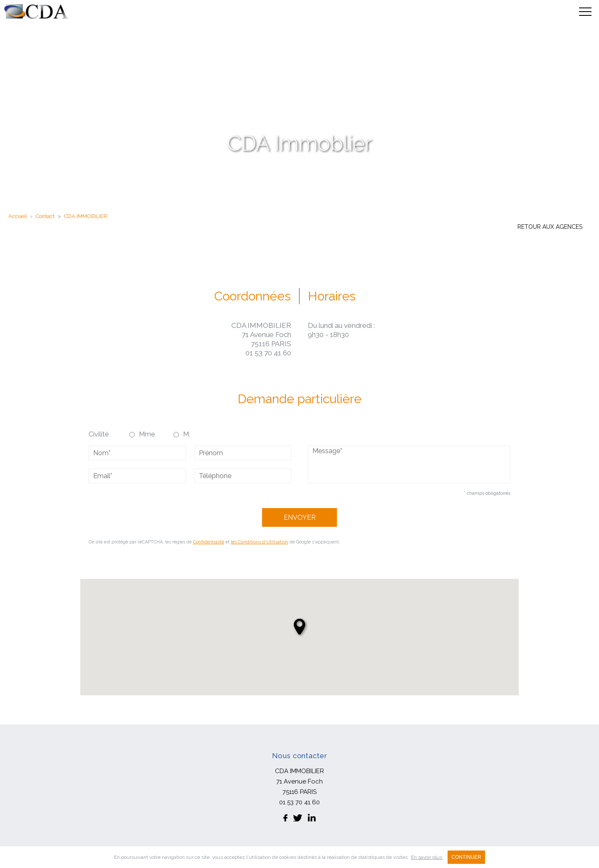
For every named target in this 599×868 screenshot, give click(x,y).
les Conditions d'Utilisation (260, 542)
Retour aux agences (550, 227)
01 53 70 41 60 (268, 353)
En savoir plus (427, 857)
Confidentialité (209, 542)
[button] (299, 627)
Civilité (99, 434)
